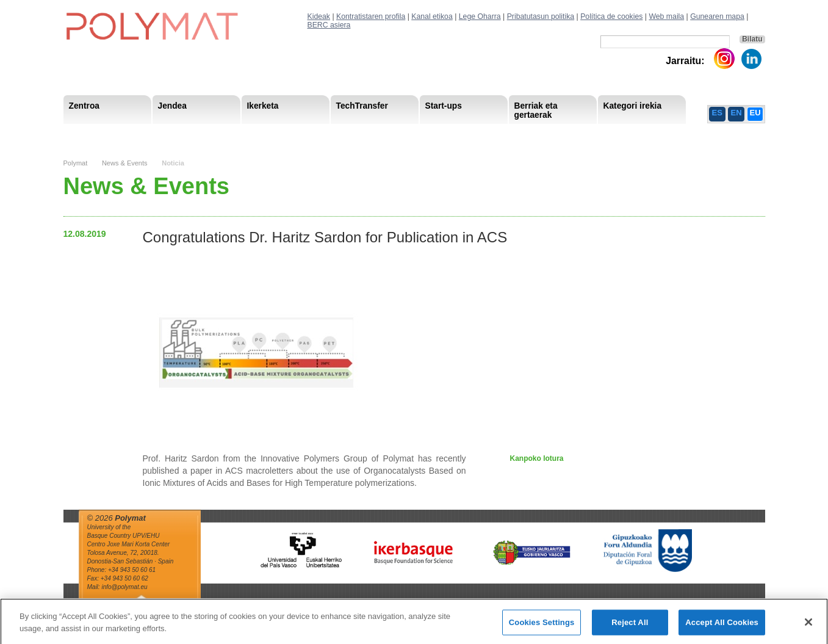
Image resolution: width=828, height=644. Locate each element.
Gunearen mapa (717, 16)
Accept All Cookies (722, 627)
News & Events (125, 163)
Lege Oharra (480, 16)
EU (755, 113)
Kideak (319, 16)
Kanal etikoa (432, 16)
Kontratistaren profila (371, 16)
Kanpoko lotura (537, 458)
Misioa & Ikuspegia (104, 134)
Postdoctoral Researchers (250, 134)
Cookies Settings (542, 627)
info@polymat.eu (124, 587)
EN (736, 113)
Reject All (630, 627)
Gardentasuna (332, 134)
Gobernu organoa (187, 134)
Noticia (173, 163)
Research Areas (99, 134)
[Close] (808, 626)
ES (717, 113)
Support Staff (163, 134)
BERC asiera (329, 25)
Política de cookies (611, 16)
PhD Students (339, 134)
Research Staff (97, 134)
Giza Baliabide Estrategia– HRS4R (444, 134)
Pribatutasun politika (541, 16)
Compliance (396, 134)
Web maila (666, 16)
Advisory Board (262, 134)
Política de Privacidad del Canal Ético (642, 134)
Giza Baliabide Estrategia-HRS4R (495, 134)
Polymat (76, 163)
